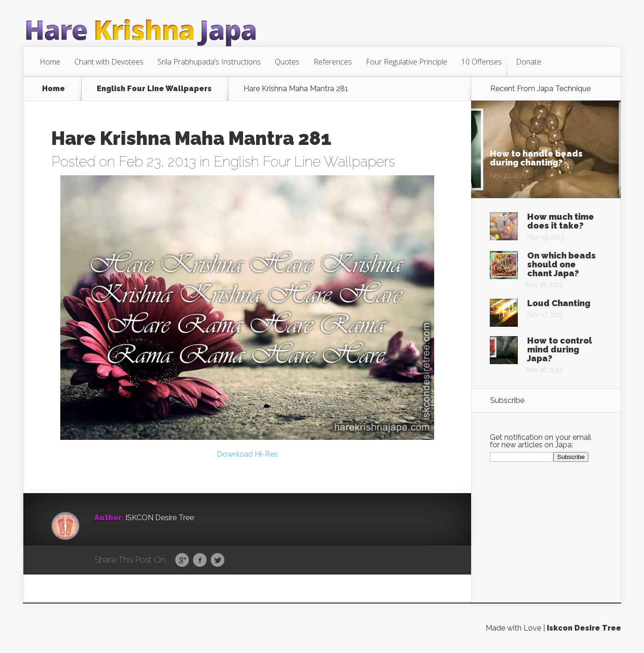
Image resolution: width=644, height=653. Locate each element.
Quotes (287, 62)
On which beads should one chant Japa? (562, 264)
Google (182, 560)
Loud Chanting (559, 303)
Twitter (218, 560)
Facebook (200, 560)
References (333, 62)
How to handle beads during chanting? (536, 158)
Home (50, 62)
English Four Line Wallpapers (154, 89)
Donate (529, 62)
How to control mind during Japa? (560, 349)
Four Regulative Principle (407, 62)
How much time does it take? (561, 221)
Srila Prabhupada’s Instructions (209, 62)
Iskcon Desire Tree (584, 628)
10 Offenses (482, 62)
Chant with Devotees (109, 62)
